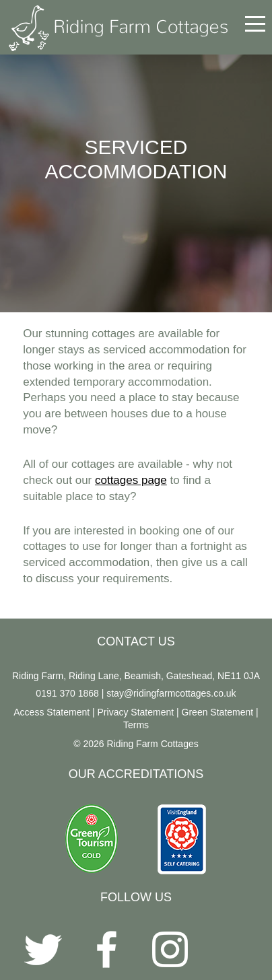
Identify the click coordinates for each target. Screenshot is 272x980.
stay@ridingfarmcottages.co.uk (171, 693)
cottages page (131, 480)
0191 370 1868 (67, 693)
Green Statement (218, 712)
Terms (136, 725)
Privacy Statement (136, 712)
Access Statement (52, 712)
